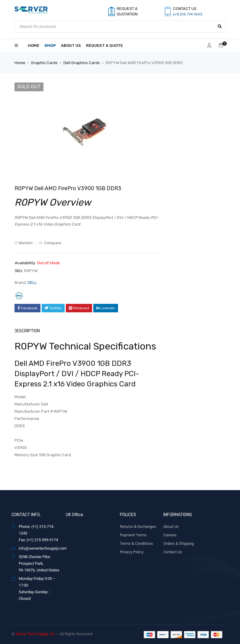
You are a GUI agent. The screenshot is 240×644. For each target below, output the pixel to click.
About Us (171, 526)
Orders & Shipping (179, 543)
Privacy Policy (132, 552)
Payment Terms (133, 535)
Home (20, 63)
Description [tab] (27, 331)
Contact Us (173, 552)
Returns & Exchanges (138, 526)
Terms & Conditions (136, 543)
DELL (32, 283)
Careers (170, 535)
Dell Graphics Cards (82, 63)
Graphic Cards (44, 63)
